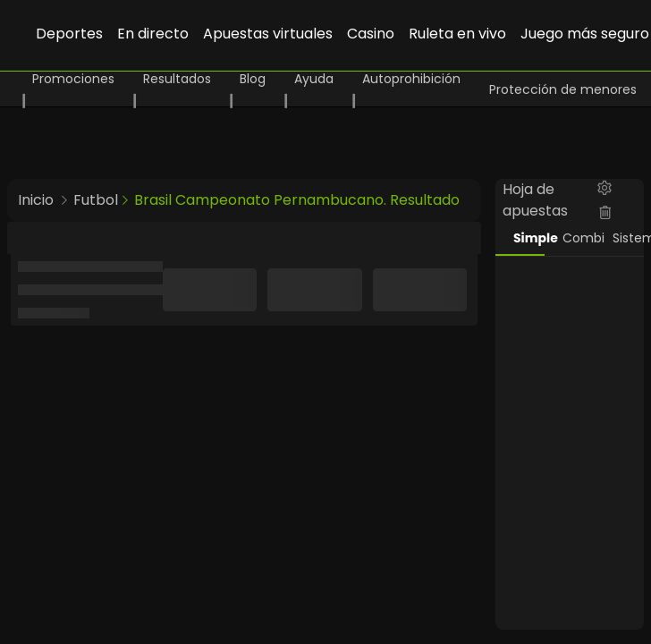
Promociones (73, 79)
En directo (153, 34)
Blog (253, 79)
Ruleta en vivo (457, 34)
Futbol (96, 200)
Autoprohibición (411, 79)
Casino (371, 34)
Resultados (177, 79)
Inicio (36, 200)
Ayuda (314, 79)
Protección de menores (563, 89)
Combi (578, 238)
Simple (529, 238)
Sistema (628, 238)
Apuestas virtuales (268, 34)
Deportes (69, 34)
